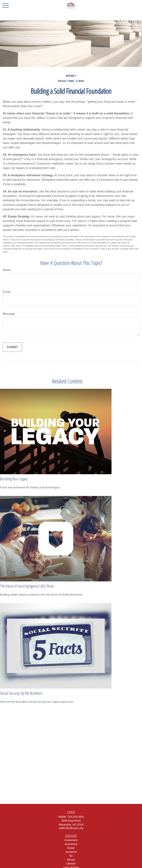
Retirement (71, 840)
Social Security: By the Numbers (21, 693)
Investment (71, 844)
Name (7, 270)
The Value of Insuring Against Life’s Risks (27, 586)
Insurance (71, 852)
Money (71, 860)
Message (9, 314)
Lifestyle (71, 864)
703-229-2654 (76, 817)
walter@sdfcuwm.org (71, 828)
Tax (71, 856)
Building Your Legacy (14, 479)
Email (7, 292)
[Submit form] (12, 347)
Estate (71, 848)
